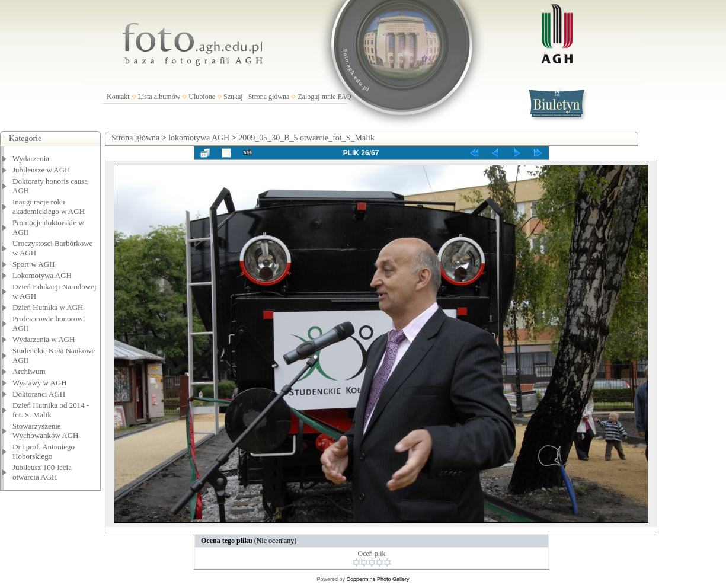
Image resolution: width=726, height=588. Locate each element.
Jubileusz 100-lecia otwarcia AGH (42, 472)
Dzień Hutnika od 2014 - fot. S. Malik (51, 410)
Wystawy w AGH (40, 383)
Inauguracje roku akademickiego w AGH (49, 207)
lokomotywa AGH (199, 138)
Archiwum (29, 371)
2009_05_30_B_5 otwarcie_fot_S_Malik (306, 138)
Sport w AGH (34, 264)
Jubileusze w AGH (41, 170)
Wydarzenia (31, 159)
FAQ (345, 97)
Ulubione (202, 97)
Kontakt (118, 97)
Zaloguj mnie (316, 97)
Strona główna (269, 97)
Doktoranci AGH (39, 394)
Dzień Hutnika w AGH (48, 307)
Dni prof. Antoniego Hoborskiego (44, 451)
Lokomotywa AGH (42, 275)
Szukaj (233, 97)
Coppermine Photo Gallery (378, 579)
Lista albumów (159, 97)
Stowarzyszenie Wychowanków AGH (46, 431)
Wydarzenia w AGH (44, 339)
